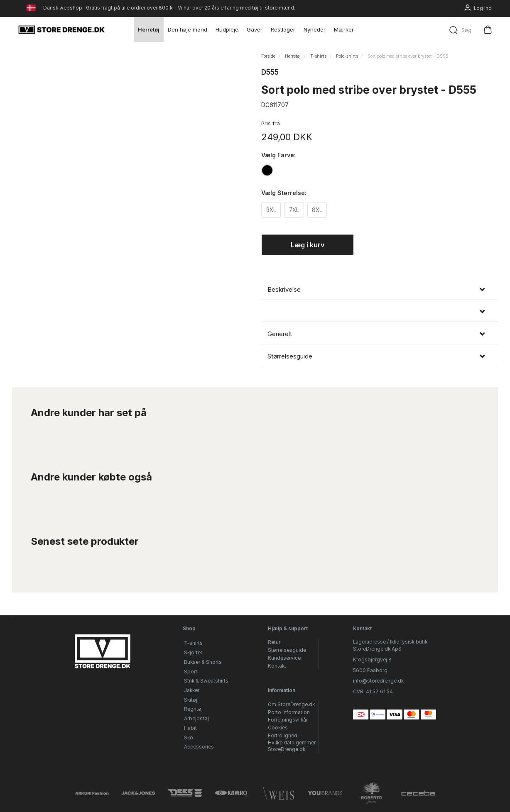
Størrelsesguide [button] (290, 358)
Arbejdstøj (196, 719)
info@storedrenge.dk (378, 681)
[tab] (380, 291)
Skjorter (193, 653)
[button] (380, 313)
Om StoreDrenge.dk (291, 705)
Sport (191, 672)
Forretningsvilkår (288, 720)
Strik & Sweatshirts (206, 681)
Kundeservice (284, 658)
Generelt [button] (280, 335)
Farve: (278, 155)
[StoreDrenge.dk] (62, 29)
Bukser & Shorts (203, 662)
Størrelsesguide (287, 650)
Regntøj (193, 709)
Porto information (289, 712)
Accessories (199, 747)
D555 (270, 72)
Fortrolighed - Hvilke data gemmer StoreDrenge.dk (292, 743)
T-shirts (193, 643)
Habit (190, 728)
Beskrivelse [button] (284, 291)
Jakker (192, 690)
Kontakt (277, 666)
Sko (189, 738)
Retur (274, 642)
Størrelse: (284, 193)
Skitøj (191, 700)
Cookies (278, 728)
